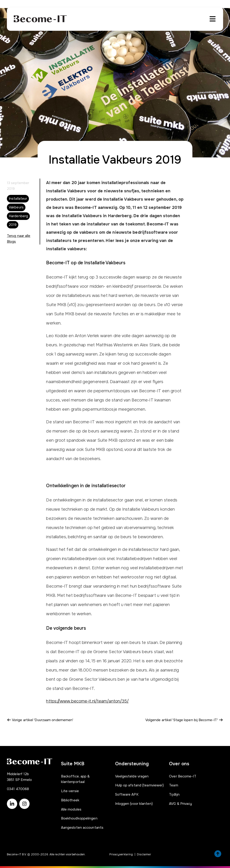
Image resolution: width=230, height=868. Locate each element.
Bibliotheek (70, 800)
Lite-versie (70, 791)
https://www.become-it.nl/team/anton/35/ (87, 701)
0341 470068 (18, 789)
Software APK (127, 794)
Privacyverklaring (121, 854)
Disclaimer (144, 854)
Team (173, 785)
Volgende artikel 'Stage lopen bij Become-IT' (184, 720)
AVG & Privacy (180, 804)
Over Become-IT (183, 776)
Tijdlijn (174, 794)
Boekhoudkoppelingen (79, 818)
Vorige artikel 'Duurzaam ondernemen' (40, 720)
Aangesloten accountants (82, 828)
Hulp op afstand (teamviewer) (140, 785)
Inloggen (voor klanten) (134, 804)
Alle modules (71, 809)
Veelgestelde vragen (132, 776)
